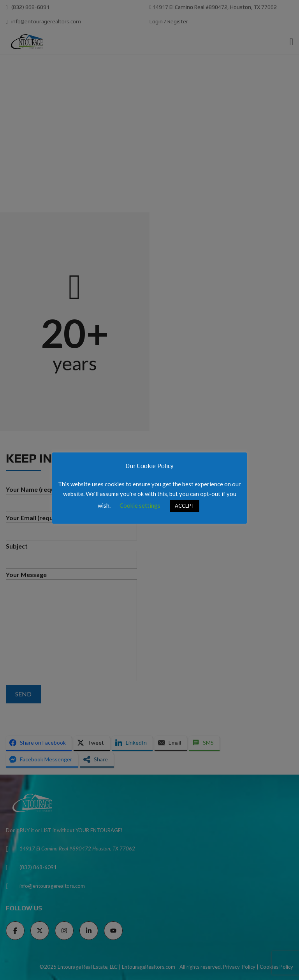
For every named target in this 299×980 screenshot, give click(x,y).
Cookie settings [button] (140, 505)
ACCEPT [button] (185, 506)
